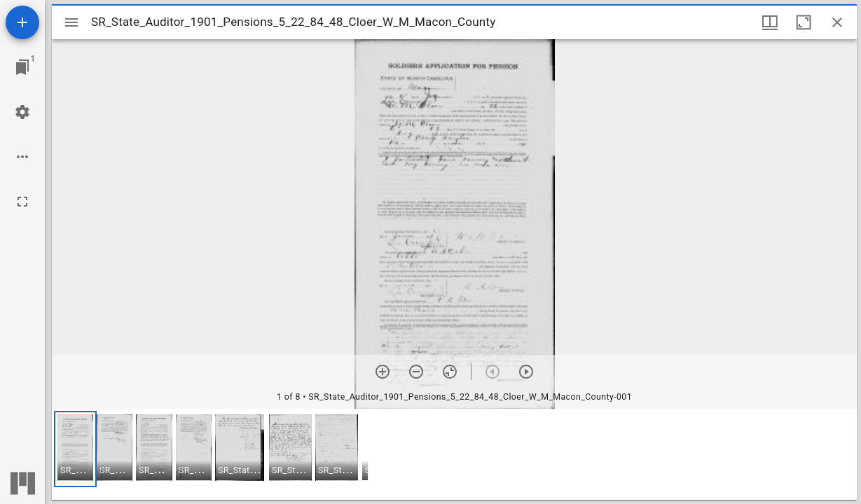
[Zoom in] (383, 372)
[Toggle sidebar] (71, 22)
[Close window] (837, 22)
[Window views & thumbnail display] (770, 22)
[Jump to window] (22, 67)
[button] (75, 449)
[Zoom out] (416, 372)
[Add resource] (22, 22)
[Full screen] (22, 202)
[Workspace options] (22, 157)
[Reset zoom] (450, 372)
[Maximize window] (804, 22)
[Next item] (526, 372)
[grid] (454, 454)
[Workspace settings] (22, 112)
